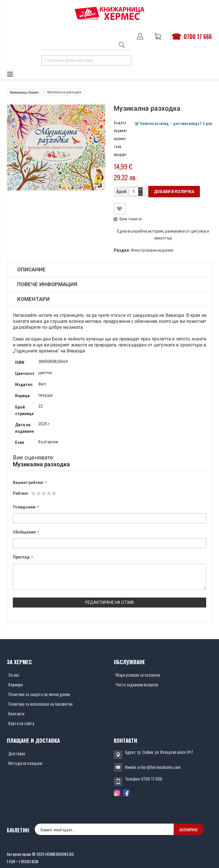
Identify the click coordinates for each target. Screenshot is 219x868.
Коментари (33, 299)
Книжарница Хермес (25, 92)
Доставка (17, 753)
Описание (31, 270)
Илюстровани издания (152, 250)
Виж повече (128, 219)
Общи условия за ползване (138, 675)
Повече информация (47, 284)
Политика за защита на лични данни (39, 694)
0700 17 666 (198, 36)
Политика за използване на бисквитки (40, 704)
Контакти (16, 713)
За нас (14, 675)
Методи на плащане (25, 763)
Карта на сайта (21, 723)
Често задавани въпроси (137, 684)
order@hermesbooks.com (159, 767)
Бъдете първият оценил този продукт (120, 138)
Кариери (15, 684)
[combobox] (86, 60)
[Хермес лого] (109, 13)
